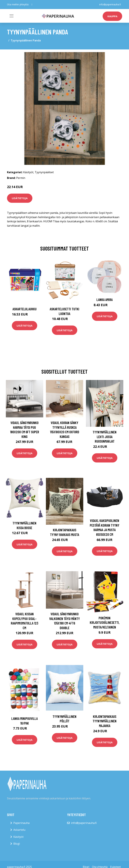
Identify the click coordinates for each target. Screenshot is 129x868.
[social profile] (32, 5)
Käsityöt (28, 172)
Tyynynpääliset (44, 172)
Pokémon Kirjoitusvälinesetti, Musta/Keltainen (105, 622)
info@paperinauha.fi (110, 4)
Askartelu (19, 830)
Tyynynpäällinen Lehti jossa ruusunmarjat (105, 437)
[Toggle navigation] (12, 16)
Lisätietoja (20, 198)
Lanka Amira (105, 300)
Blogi (17, 844)
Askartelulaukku (25, 309)
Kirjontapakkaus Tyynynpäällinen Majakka (105, 721)
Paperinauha (21, 823)
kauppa (112, 16)
